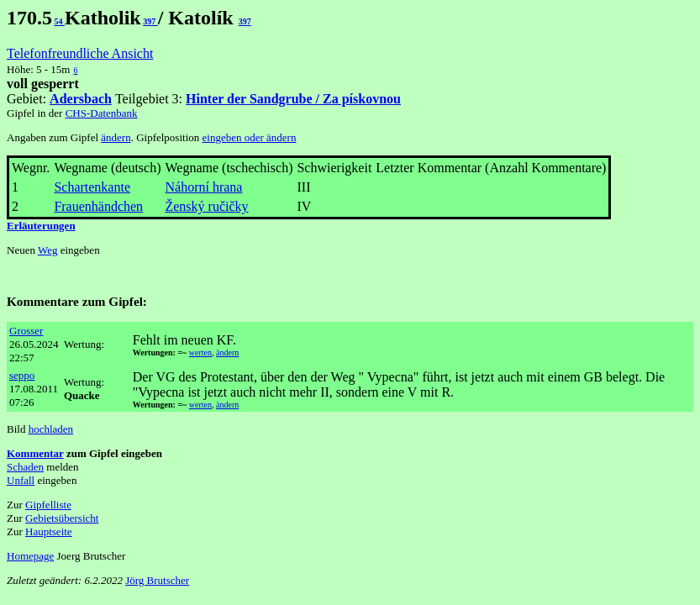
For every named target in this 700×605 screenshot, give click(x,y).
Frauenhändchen (98, 206)
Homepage (30, 556)
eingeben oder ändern (250, 137)
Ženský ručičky (206, 206)
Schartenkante (92, 187)
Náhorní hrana (203, 187)
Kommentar (35, 453)
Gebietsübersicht (62, 518)
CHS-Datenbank (102, 113)
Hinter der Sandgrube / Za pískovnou (293, 99)
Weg (48, 250)
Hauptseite (49, 531)
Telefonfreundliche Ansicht (80, 53)
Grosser (26, 331)
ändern (116, 137)
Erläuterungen (41, 226)
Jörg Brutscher (157, 580)
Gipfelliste (48, 505)
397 (150, 21)
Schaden (25, 467)
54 (60, 21)
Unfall (21, 480)
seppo (22, 375)
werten (200, 352)
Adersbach (81, 99)
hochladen (51, 429)
